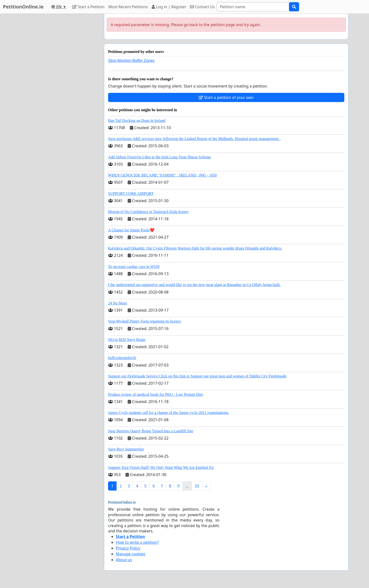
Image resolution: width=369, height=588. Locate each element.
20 (197, 486)
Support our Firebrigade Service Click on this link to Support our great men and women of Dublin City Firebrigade (197, 376)
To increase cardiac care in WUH (134, 267)
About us (124, 560)
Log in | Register (169, 7)
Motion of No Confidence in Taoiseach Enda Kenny (148, 212)
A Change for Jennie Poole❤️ (131, 230)
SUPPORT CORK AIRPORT (131, 194)
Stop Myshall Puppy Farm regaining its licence (144, 321)
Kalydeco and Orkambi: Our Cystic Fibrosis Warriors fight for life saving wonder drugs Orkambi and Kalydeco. (195, 248)
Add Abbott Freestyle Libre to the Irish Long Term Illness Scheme (159, 157)
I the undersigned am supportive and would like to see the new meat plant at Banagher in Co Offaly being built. (194, 285)
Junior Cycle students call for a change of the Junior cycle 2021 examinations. (169, 413)
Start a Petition (88, 7)
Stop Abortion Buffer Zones (131, 61)
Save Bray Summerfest (126, 449)
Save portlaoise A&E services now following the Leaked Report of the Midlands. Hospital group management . (194, 139)
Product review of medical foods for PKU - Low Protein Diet (155, 394)
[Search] (253, 7)
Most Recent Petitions (128, 7)
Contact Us (202, 7)
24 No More (118, 303)
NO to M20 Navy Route (127, 340)
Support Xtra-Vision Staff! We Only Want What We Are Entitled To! (161, 467)
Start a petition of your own (226, 97)
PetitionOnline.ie (23, 7)
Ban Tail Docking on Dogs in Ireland (137, 121)
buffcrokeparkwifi (122, 358)
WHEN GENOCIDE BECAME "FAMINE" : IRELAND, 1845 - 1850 (162, 175)
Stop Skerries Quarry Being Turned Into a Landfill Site (151, 431)
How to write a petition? (137, 542)
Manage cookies (131, 554)
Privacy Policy (128, 548)
